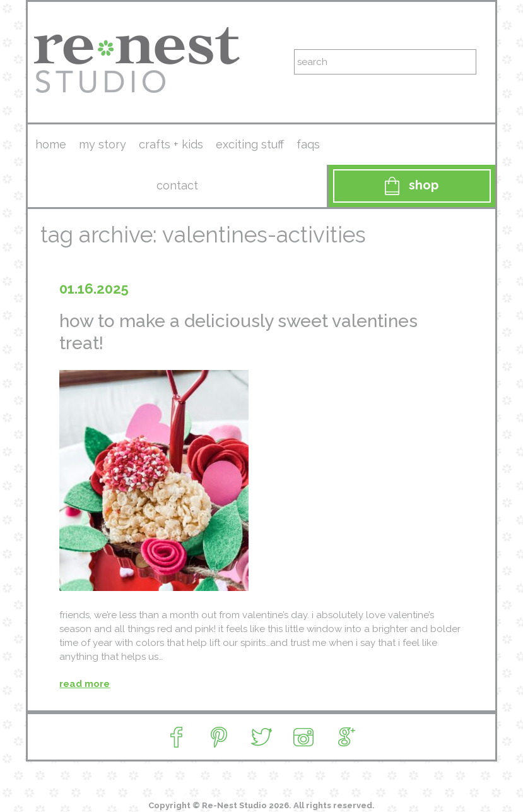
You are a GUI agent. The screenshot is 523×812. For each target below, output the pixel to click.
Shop (412, 186)
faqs (308, 144)
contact (177, 185)
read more (85, 684)
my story (103, 144)
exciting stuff (250, 144)
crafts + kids (171, 144)
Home (51, 144)
